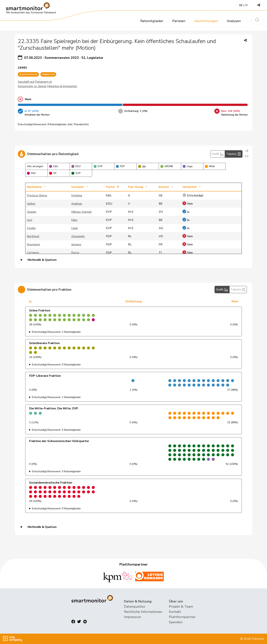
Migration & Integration (62, 86)
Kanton (164, 187)
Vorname (78, 187)
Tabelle (234, 154)
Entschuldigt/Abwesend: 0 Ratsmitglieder (56, 365)
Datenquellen (135, 607)
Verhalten (190, 187)
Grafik (218, 154)
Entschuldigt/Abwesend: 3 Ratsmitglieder (56, 430)
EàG (54, 166)
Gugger (32, 212)
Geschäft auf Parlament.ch (35, 82)
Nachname (34, 187)
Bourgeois (33, 244)
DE (241, 5)
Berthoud (33, 236)
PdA (31, 173)
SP (53, 173)
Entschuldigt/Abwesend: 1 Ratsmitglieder (56, 332)
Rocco (75, 253)
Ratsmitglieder (152, 21)
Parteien (179, 21)
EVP (98, 166)
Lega (188, 166)
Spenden (176, 622)
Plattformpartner (182, 617)
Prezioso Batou (37, 195)
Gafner (31, 204)
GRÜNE (167, 166)
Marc (74, 220)
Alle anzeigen (35, 166)
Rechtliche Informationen (143, 612)
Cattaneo (33, 253)
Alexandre (78, 236)
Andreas (77, 204)
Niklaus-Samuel (81, 212)
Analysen (234, 21)
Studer (31, 228)
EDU (76, 166)
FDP (120, 166)
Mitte (210, 166)
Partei (110, 187)
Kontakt (175, 612)
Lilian (75, 228)
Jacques (76, 244)
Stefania (77, 195)
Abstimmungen (206, 21)
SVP (76, 173)
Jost (30, 220)
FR (246, 5)
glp (142, 166)
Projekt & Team (181, 607)
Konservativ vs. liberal (32, 86)
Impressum (133, 617)
